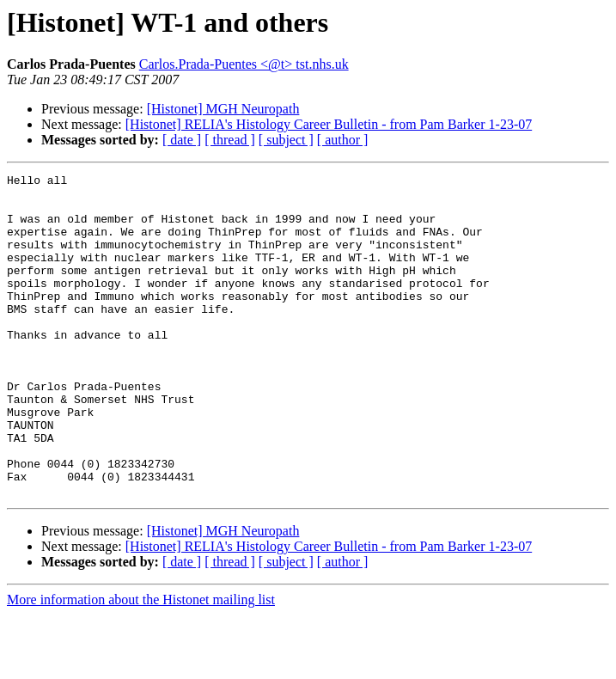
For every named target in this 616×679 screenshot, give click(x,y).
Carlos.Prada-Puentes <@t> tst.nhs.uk (244, 64)
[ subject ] (286, 140)
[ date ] (182, 140)
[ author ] (343, 140)
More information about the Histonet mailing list (141, 664)
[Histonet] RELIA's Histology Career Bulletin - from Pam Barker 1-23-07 (329, 124)
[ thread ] (230, 140)
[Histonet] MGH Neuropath (223, 109)
